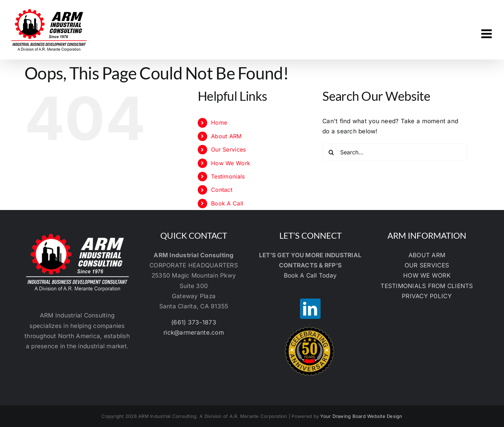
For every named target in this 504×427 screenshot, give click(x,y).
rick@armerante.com (194, 332)
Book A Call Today (310, 275)
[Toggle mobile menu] (487, 33)
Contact (222, 190)
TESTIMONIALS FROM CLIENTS (427, 286)
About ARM (226, 136)
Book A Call (227, 203)
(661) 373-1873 (194, 322)
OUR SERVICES (427, 265)
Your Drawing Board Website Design (361, 416)
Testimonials (228, 176)
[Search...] (395, 152)
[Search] (331, 152)
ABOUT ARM (427, 255)
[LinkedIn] (310, 309)
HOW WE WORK (427, 275)
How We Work (231, 163)
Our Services (228, 149)
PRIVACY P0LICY (427, 296)
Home (219, 122)
